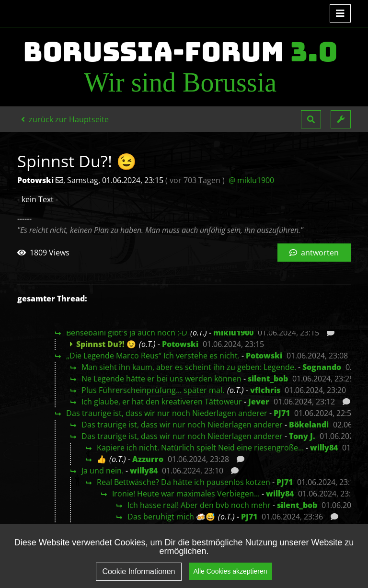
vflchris (265, 390)
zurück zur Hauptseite (65, 119)
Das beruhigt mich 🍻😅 (171, 517)
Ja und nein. (103, 471)
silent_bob (268, 379)
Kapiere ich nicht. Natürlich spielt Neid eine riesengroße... (200, 448)
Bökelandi (309, 425)
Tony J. (302, 436)
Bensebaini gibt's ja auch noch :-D (127, 333)
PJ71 (282, 413)
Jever (259, 402)
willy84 (324, 448)
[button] (311, 119)
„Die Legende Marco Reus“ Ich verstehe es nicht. (153, 356)
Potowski (180, 344)
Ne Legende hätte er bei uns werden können (161, 379)
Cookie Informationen (138, 571)
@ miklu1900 (251, 180)
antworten (314, 253)
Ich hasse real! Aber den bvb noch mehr (199, 505)
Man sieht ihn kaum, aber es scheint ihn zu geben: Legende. (189, 367)
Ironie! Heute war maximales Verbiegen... (186, 494)
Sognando (322, 367)
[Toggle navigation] (340, 13)
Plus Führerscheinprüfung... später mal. (153, 390)
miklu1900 (233, 333)
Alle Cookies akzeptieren (230, 571)
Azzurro (148, 459)
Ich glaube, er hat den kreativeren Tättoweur (162, 402)
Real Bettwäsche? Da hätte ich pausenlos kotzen (184, 482)
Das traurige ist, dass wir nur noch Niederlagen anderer (167, 413)
